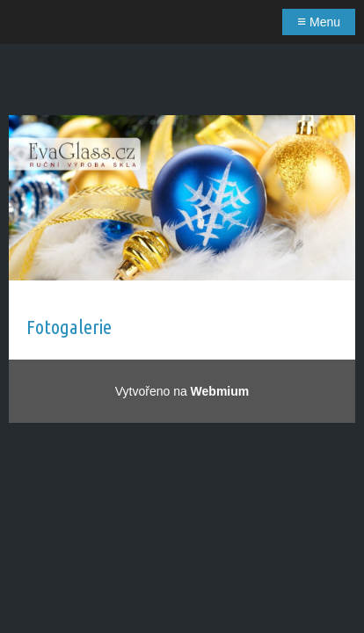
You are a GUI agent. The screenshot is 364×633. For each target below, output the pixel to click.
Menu (319, 22)
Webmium (220, 391)
